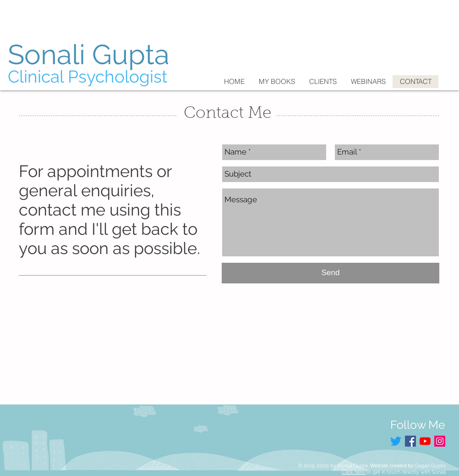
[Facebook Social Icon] (410, 441)
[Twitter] (396, 441)
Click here (354, 472)
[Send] (331, 273)
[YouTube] (425, 441)
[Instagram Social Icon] (440, 441)
